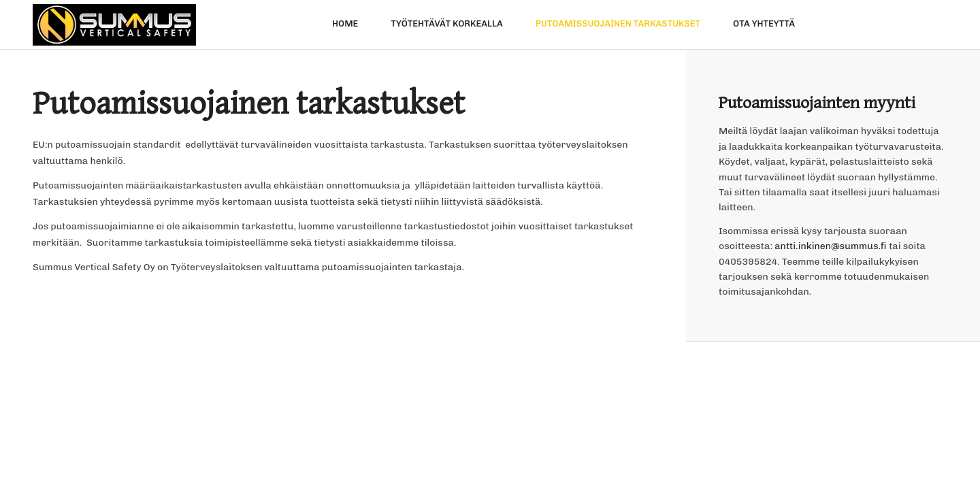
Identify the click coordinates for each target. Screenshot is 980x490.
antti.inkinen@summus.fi (831, 246)
